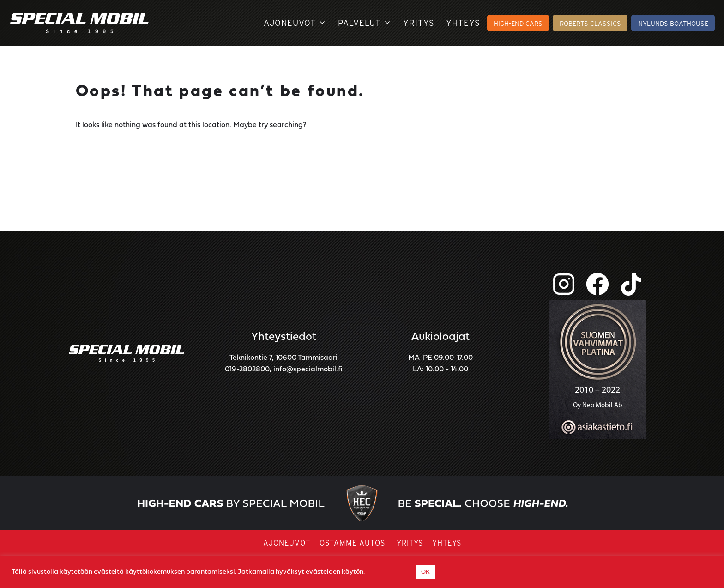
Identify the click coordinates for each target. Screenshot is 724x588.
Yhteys (463, 23)
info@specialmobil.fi (308, 370)
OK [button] (425, 572)
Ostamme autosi (353, 543)
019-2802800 (247, 370)
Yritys (419, 23)
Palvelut (365, 23)
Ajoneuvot (295, 23)
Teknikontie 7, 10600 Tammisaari (284, 358)
